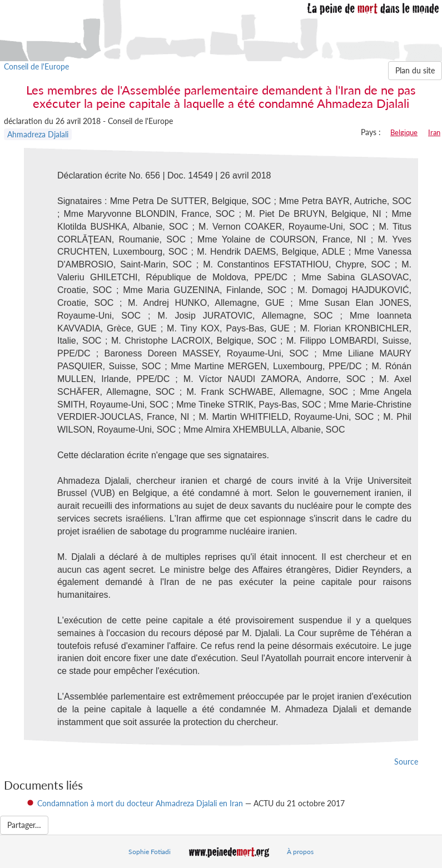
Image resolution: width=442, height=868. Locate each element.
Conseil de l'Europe (36, 66)
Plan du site (415, 70)
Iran (434, 132)
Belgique (404, 132)
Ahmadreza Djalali (38, 134)
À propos (300, 852)
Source (406, 762)
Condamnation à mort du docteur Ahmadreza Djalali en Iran (140, 803)
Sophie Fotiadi (150, 852)
